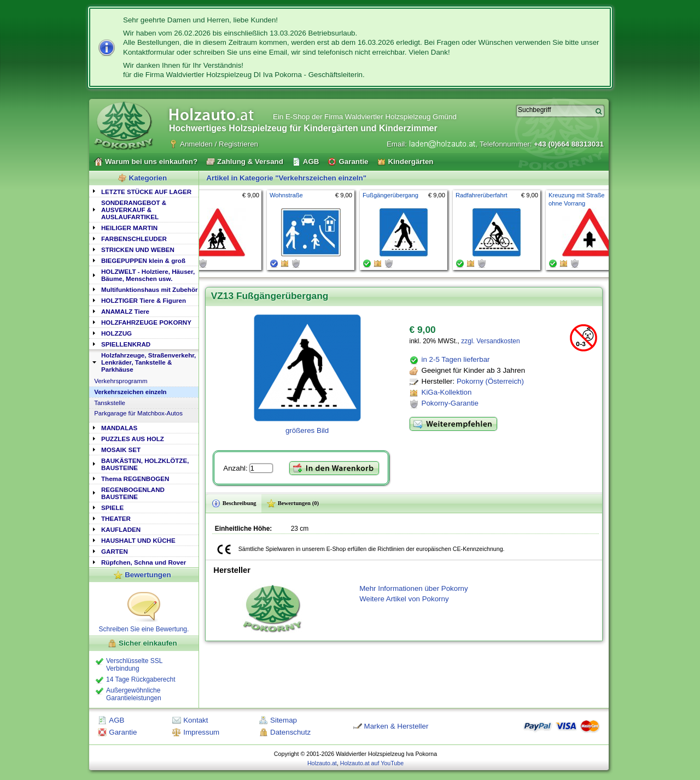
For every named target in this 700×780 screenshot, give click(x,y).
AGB (116, 720)
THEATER (116, 518)
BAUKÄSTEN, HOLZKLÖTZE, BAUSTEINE (145, 464)
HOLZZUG (116, 333)
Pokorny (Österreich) (490, 381)
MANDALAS (119, 428)
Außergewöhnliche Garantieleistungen (134, 694)
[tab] (144, 191)
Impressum (201, 732)
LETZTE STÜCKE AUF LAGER (146, 192)
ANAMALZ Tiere (125, 311)
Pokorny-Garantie (450, 403)
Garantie (123, 732)
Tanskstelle (110, 403)
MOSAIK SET (121, 450)
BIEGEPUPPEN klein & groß (143, 260)
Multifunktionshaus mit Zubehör (149, 289)
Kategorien (148, 178)
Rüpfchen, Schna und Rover (144, 562)
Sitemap (284, 720)
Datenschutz (290, 732)
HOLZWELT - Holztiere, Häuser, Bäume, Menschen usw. (148, 275)
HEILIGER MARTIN (129, 228)
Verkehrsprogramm (121, 381)
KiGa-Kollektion (447, 392)
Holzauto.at (322, 763)
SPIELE (112, 508)
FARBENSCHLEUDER (134, 239)
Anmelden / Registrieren (219, 144)
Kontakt (196, 720)
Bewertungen (148, 575)
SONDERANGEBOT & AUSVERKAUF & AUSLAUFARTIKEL (134, 210)
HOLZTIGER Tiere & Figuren (144, 300)
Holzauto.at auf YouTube (372, 763)
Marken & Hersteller (396, 726)
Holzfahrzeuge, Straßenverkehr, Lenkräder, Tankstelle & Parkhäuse (148, 362)
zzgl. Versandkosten (490, 341)
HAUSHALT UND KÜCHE (138, 540)
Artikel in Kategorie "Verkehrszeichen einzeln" (286, 178)
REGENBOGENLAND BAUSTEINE (133, 493)
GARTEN (115, 551)
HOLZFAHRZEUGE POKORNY (146, 322)
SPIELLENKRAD (126, 344)
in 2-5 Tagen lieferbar (456, 359)
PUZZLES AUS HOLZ (133, 439)
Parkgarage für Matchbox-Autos (138, 413)
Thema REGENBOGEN (135, 479)
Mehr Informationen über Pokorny (414, 588)
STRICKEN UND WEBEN (138, 250)
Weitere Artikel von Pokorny (404, 599)
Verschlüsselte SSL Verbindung (134, 665)
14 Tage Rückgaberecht (141, 679)
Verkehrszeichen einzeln (130, 392)
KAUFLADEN (121, 529)
